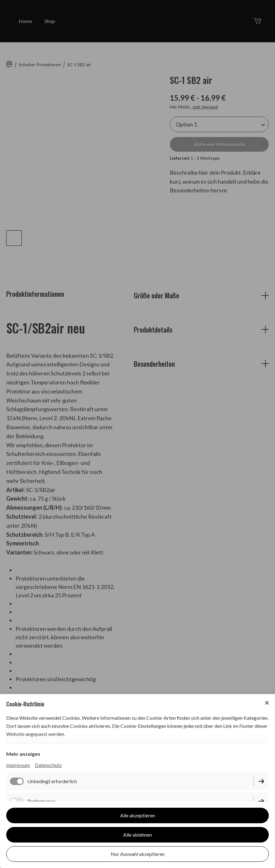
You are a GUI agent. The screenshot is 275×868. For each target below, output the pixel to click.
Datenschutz (48, 765)
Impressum (18, 765)
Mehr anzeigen (23, 754)
